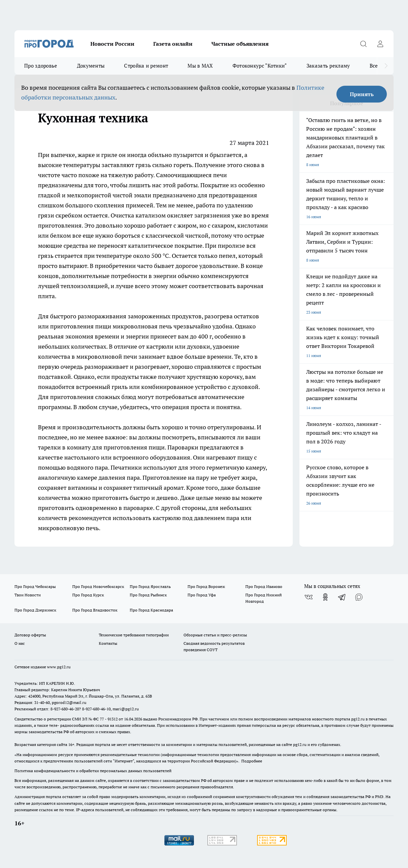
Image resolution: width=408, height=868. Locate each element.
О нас (20, 643)
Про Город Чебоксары (35, 586)
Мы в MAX (200, 66)
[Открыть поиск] (363, 44)
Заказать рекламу (328, 66)
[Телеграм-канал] (342, 597)
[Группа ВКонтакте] (309, 597)
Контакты (108, 643)
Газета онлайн (173, 44)
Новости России (112, 44)
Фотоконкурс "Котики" (260, 66)
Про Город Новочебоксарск (98, 586)
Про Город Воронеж (206, 586)
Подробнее (252, 761)
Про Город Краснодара (151, 610)
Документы (91, 66)
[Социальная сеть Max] (359, 597)
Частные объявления (240, 44)
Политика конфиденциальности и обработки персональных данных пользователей (93, 771)
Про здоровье (41, 66)
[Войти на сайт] (380, 44)
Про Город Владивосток (95, 610)
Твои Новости (28, 595)
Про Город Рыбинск (148, 595)
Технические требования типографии (134, 635)
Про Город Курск (88, 595)
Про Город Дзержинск (35, 610)
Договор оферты (30, 635)
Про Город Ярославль (150, 586)
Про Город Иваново (264, 586)
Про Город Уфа (202, 595)
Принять (362, 94)
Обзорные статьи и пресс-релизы (215, 635)
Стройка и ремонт (146, 66)
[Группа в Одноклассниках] (325, 597)
